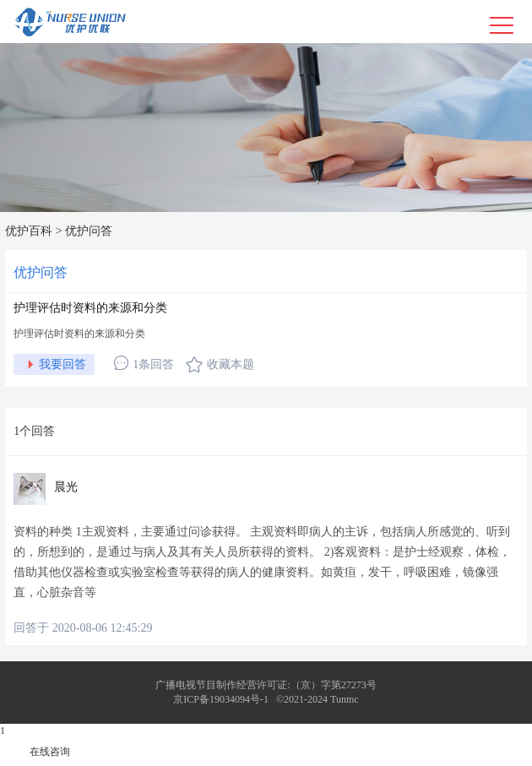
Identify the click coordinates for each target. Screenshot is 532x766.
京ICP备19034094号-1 (221, 699)
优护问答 (89, 231)
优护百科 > (33, 231)
